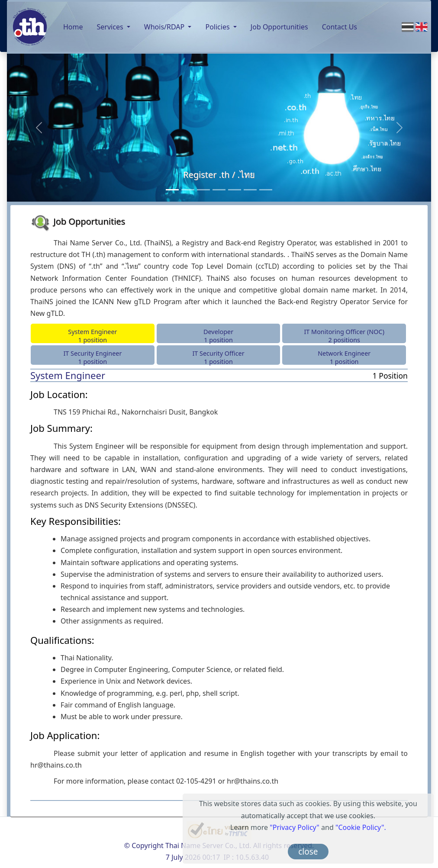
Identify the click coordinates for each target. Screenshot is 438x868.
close (308, 852)
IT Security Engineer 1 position (92, 357)
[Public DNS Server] (235, 190)
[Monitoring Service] (219, 190)
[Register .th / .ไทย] (172, 190)
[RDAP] (266, 190)
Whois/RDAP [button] (165, 27)
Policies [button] (218, 27)
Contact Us (340, 27)
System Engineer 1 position (92, 335)
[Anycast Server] (250, 190)
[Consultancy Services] (188, 190)
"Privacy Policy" (295, 827)
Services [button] (111, 27)
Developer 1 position (218, 335)
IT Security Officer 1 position (218, 357)
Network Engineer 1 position (344, 357)
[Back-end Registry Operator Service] (203, 190)
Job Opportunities (279, 27)
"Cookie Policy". (361, 827)
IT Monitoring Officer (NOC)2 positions (344, 335)
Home (73, 27)
